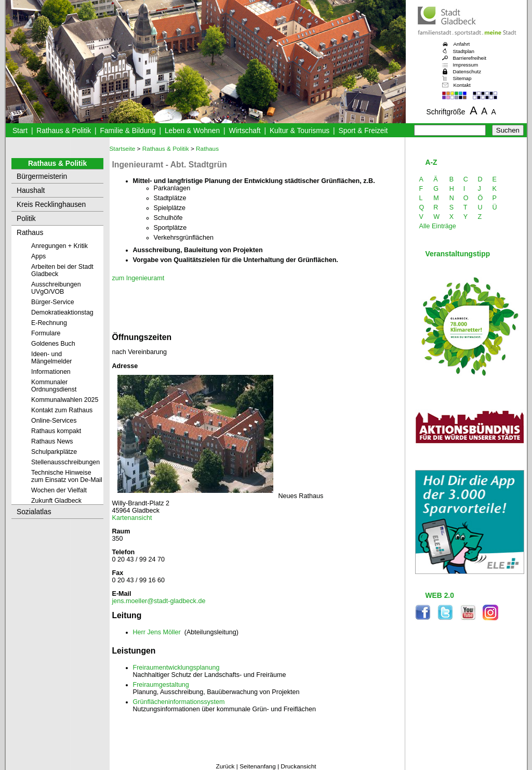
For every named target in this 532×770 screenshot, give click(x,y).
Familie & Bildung (128, 131)
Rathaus (30, 233)
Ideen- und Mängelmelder (51, 358)
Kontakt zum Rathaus (62, 410)
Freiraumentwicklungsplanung (176, 668)
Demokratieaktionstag (62, 312)
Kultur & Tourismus (300, 131)
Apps (38, 256)
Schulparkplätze (54, 452)
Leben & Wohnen (192, 131)
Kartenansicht (132, 518)
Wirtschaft (244, 131)
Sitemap (462, 78)
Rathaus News (52, 441)
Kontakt (462, 85)
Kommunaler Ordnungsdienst (54, 386)
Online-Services (54, 421)
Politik (26, 219)
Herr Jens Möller (157, 632)
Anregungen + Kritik (59, 246)
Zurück (225, 766)
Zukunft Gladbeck (56, 501)
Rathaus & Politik (64, 131)
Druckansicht (298, 766)
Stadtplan (464, 51)
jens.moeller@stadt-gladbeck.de (159, 601)
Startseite (123, 149)
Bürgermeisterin (42, 177)
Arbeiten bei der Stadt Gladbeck (62, 270)
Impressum (466, 65)
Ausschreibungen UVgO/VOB (56, 288)
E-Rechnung (49, 323)
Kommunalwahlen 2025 (65, 400)
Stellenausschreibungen (65, 462)
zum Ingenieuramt (138, 278)
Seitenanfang (258, 766)
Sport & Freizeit (363, 131)
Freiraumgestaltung (161, 685)
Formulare (46, 333)
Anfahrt (462, 44)
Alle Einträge (438, 226)
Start (20, 131)
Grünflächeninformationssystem (179, 702)
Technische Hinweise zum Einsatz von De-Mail (67, 476)
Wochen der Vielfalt (59, 490)
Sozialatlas (34, 512)
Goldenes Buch (53, 344)
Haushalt (31, 191)
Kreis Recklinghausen (51, 205)
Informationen (51, 372)
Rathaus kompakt (56, 431)
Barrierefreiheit (470, 58)
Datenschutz (467, 71)
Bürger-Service (53, 302)
